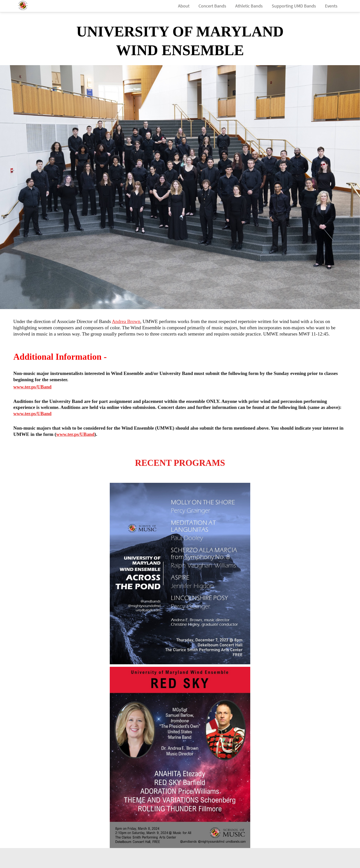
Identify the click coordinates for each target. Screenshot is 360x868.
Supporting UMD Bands (294, 6)
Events (331, 6)
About (184, 6)
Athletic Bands (249, 6)
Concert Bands (212, 6)
